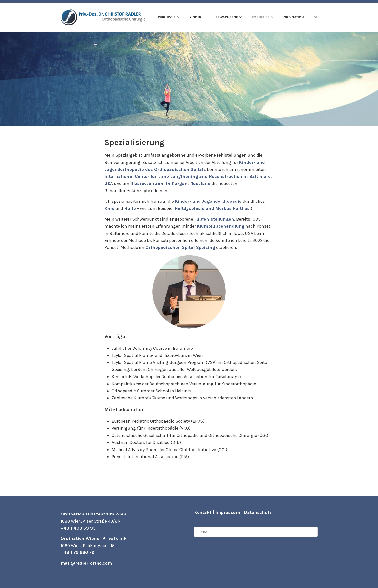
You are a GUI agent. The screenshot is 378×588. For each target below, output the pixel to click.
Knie (109, 208)
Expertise (261, 17)
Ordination (294, 17)
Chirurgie (167, 17)
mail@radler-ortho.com (86, 563)
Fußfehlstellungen (214, 219)
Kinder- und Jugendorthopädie (208, 201)
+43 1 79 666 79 (78, 552)
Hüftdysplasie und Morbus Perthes (212, 208)
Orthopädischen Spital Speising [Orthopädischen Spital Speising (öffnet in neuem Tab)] (180, 247)
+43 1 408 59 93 (78, 528)
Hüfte (130, 208)
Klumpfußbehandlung (221, 226)
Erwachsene (227, 17)
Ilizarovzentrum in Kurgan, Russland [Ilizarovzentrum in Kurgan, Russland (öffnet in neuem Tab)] (170, 184)
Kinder (195, 17)
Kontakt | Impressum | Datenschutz (233, 512)
